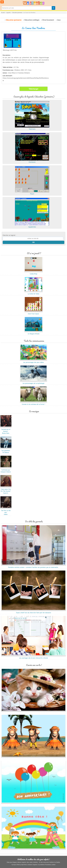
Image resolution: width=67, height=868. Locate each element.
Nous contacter (28, 865)
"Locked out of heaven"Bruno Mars (6, 430)
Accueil (3, 13)
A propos (14, 865)
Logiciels (9, 13)
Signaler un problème (39, 865)
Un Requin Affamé (33, 333)
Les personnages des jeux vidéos (33, 361)
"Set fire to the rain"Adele (6, 511)
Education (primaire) (17, 13)
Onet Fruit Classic (33, 313)
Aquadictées (32, 226)
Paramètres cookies (50, 865)
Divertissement (48, 20)
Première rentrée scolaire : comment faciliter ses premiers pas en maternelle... (33, 566)
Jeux (59, 20)
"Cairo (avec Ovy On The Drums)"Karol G (6, 490)
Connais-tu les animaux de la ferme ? (33, 403)
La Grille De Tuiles (33, 293)
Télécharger (33, 89)
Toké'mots (32, 128)
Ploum (32, 193)
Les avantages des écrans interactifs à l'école (33, 657)
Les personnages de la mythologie (33, 382)
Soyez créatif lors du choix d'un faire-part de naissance (33, 612)
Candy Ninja (33, 273)
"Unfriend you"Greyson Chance (6, 470)
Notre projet (20, 865)
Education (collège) (32, 20)
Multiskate (32, 161)
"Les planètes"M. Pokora (6, 451)
